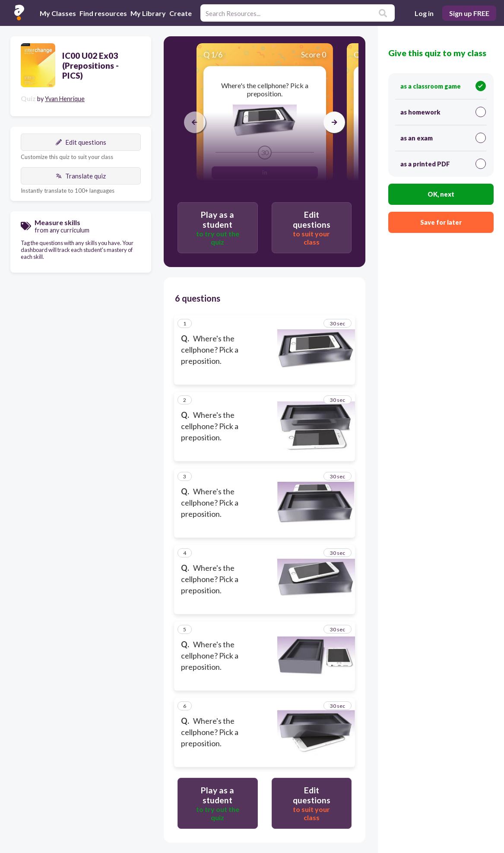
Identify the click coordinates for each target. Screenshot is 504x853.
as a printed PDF (443, 164)
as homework (443, 112)
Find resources (103, 13)
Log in (424, 13)
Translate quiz (81, 176)
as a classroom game (443, 86)
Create (181, 13)
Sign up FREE (469, 13)
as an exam (443, 138)
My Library (148, 13)
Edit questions (81, 142)
